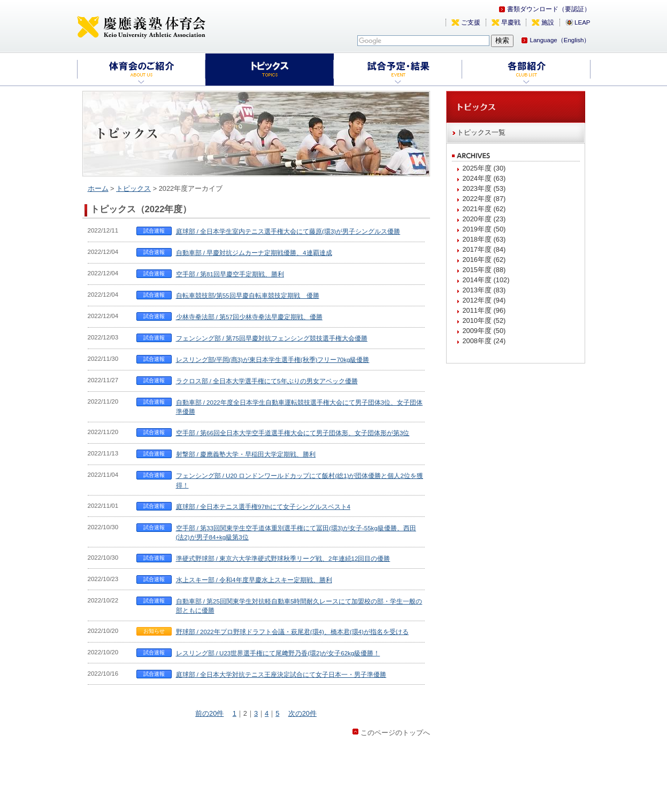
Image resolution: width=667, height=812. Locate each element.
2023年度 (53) (484, 188)
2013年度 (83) (484, 290)
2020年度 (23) (484, 219)
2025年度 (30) (484, 168)
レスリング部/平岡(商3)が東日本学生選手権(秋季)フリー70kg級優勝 (273, 360)
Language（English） (560, 40)
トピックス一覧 (481, 132)
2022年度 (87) (484, 199)
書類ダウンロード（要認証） (549, 9)
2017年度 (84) (484, 249)
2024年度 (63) (484, 178)
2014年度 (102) (486, 280)
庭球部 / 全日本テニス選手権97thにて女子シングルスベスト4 (263, 507)
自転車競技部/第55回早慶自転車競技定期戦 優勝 (248, 296)
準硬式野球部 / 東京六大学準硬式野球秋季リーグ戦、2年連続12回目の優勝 (283, 559)
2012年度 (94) (484, 300)
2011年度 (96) (484, 310)
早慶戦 (511, 22)
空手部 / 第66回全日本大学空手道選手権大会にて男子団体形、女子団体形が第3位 (293, 433)
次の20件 (302, 713)
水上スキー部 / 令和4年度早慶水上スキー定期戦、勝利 (254, 580)
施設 (548, 22)
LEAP (582, 22)
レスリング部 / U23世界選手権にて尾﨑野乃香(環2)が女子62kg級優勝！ (278, 653)
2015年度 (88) (484, 270)
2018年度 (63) (484, 239)
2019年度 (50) (484, 229)
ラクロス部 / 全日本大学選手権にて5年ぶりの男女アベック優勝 (267, 381)
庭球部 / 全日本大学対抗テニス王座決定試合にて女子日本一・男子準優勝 (281, 675)
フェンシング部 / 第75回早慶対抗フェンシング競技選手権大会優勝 (272, 338)
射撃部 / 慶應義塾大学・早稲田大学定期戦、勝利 (246, 454)
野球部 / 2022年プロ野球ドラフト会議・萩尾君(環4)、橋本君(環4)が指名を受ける (292, 632)
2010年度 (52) (484, 320)
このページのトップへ (395, 733)
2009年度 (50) (484, 331)
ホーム (98, 188)
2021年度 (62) (484, 209)
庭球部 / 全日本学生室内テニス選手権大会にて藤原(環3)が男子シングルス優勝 (288, 231)
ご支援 (471, 22)
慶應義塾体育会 (141, 27)
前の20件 (209, 713)
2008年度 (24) (484, 341)
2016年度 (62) (484, 260)
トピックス (133, 188)
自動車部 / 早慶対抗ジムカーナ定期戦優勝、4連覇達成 (254, 253)
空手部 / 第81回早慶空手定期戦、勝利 (230, 274)
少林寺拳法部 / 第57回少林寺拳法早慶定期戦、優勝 (249, 317)
